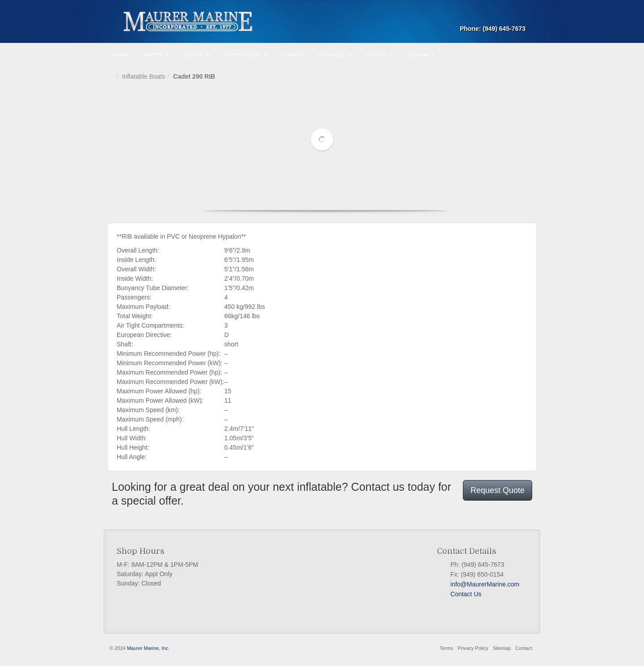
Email (519, 16)
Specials (334, 55)
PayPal (470, 605)
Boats (197, 55)
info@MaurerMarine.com (485, 584)
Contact (421, 55)
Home (122, 55)
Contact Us (466, 594)
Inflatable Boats (144, 76)
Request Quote (498, 490)
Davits (293, 55)
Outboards (246, 55)
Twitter (462, 605)
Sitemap (502, 648)
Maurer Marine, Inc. (148, 648)
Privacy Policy (473, 648)
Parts (157, 55)
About (380, 55)
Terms (446, 648)
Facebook (454, 605)
